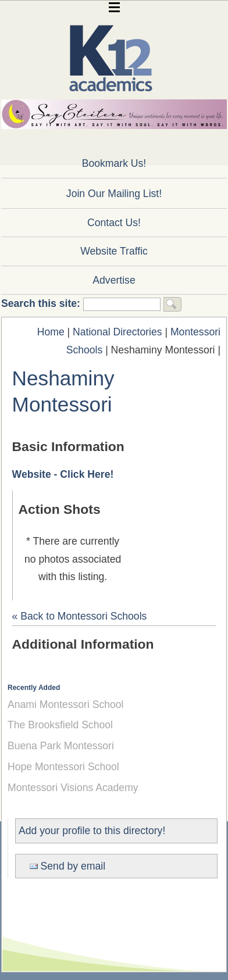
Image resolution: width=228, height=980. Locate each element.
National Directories (117, 332)
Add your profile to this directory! (92, 831)
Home (51, 332)
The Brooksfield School (60, 725)
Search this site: (42, 303)
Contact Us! (114, 223)
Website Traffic (114, 251)
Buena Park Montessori (61, 746)
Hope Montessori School (63, 767)
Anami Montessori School (66, 704)
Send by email (67, 866)
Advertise (114, 280)
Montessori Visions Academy (73, 788)
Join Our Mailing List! (114, 194)
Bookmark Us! (114, 163)
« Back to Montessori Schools (80, 616)
